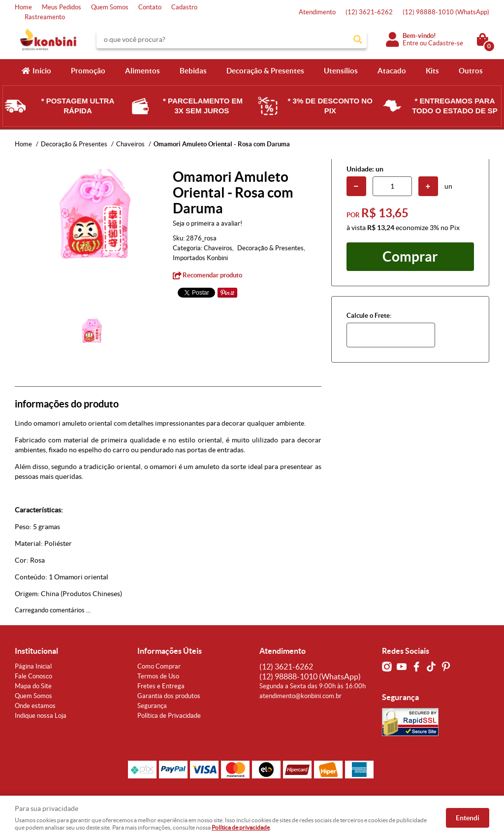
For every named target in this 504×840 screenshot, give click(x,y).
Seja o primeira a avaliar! (207, 223)
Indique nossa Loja (41, 716)
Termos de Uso (158, 676)
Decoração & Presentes (265, 71)
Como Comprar (159, 666)
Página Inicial (33, 666)
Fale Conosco (33, 676)
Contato (150, 7)
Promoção (88, 71)
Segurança (152, 706)
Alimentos (142, 71)
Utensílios (341, 71)
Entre (410, 43)
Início (42, 71)
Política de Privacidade (169, 716)
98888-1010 (446, 12)
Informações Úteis (170, 651)
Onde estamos (35, 706)
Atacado (392, 71)
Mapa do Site (33, 686)
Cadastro (184, 7)
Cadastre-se (446, 43)
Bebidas (193, 71)
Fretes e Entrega (161, 686)
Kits (432, 71)
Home (23, 7)
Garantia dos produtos (169, 696)
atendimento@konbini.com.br (300, 696)
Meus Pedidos (62, 7)
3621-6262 (369, 12)
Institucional (36, 651)
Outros (471, 71)
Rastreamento (45, 17)
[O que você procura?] (358, 39)
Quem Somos (110, 7)
